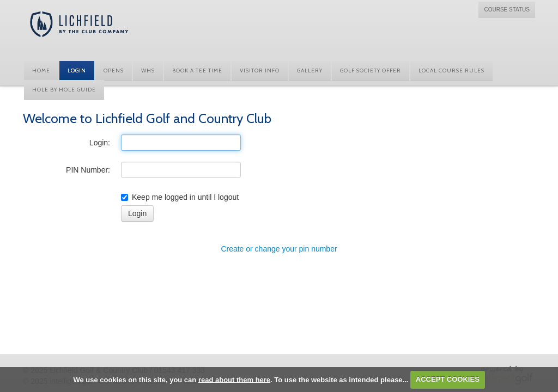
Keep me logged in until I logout (180, 197)
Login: (100, 143)
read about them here (234, 379)
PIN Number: (88, 170)
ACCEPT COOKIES (448, 379)
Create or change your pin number (279, 249)
